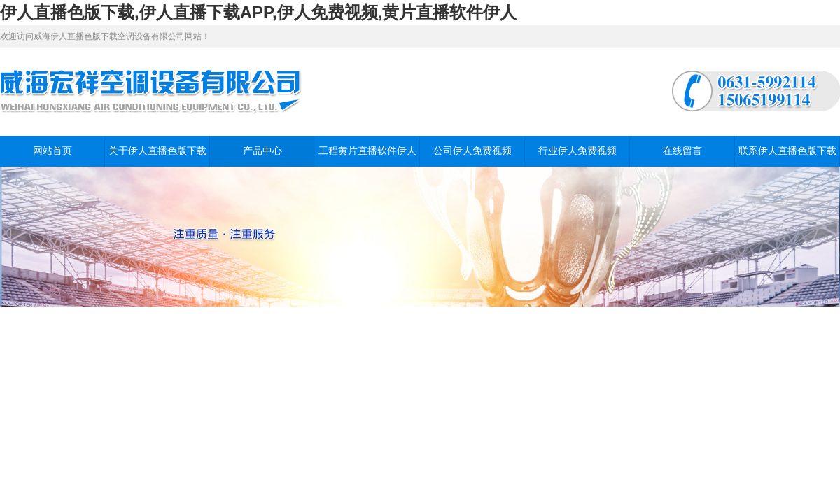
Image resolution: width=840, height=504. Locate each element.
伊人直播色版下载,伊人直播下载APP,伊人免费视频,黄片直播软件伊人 (258, 12)
